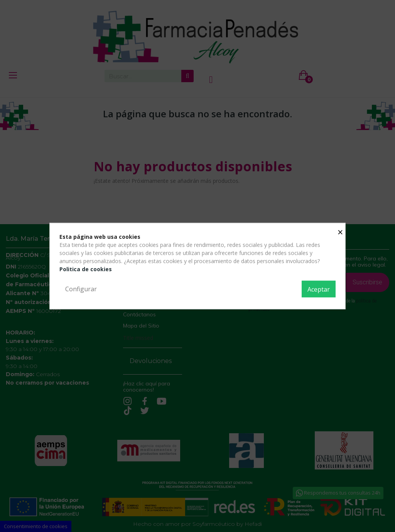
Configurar (81, 289)
